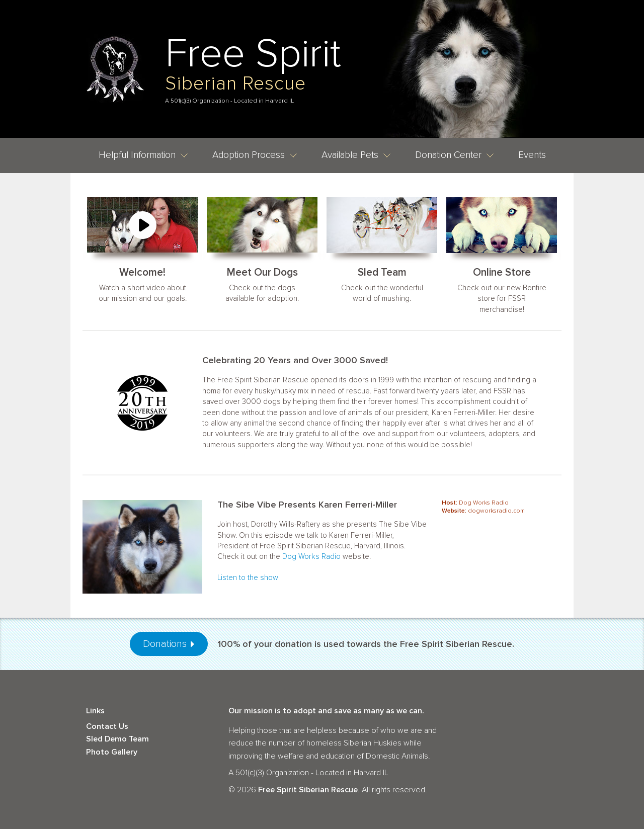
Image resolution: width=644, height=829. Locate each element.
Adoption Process (255, 155)
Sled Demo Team (117, 739)
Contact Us (107, 726)
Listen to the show (248, 577)
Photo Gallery (112, 752)
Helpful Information (143, 155)
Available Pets (356, 155)
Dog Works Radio (311, 556)
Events (532, 155)
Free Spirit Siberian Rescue (308, 790)
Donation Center (455, 155)
